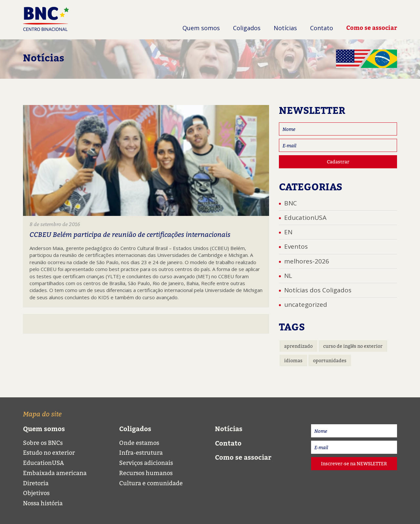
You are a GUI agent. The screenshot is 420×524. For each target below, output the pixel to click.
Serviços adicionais (146, 463)
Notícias (285, 28)
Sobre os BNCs (43, 443)
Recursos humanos (146, 473)
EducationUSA (305, 218)
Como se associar (372, 28)
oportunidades (330, 360)
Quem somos (201, 28)
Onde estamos (139, 443)
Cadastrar (338, 162)
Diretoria (36, 483)
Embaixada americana (55, 473)
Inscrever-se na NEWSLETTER (354, 463)
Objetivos (36, 493)
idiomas (293, 360)
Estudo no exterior (49, 453)
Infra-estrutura (141, 453)
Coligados (247, 28)
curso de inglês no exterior (353, 346)
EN (288, 232)
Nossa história (43, 503)
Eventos (296, 246)
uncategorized (306, 304)
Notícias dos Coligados (318, 290)
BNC (291, 203)
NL (288, 276)
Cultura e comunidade (151, 483)
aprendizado (298, 346)
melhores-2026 (307, 261)
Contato (322, 28)
